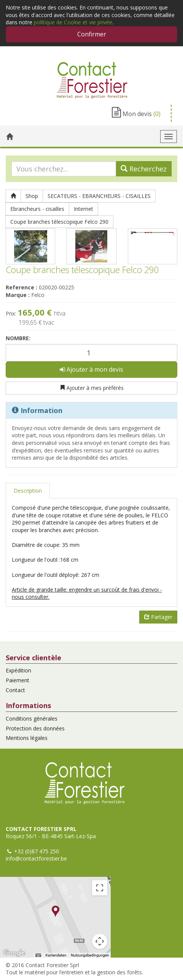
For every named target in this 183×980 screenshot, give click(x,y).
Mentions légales (27, 738)
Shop (32, 196)
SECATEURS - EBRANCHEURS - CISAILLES (99, 196)
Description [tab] (28, 491)
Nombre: (18, 338)
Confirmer (92, 34)
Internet (84, 209)
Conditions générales (32, 719)
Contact (15, 690)
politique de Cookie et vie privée (73, 22)
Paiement (18, 680)
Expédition (18, 670)
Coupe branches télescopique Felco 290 (59, 222)
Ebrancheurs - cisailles (37, 209)
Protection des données (35, 728)
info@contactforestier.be (36, 858)
